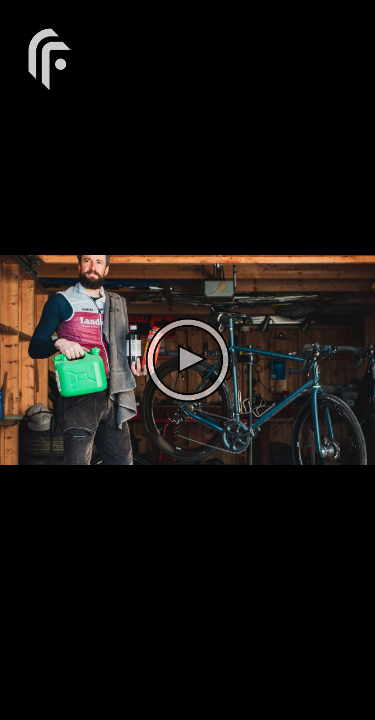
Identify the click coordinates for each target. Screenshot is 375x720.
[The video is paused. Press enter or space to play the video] (188, 360)
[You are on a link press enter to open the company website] (50, 57)
